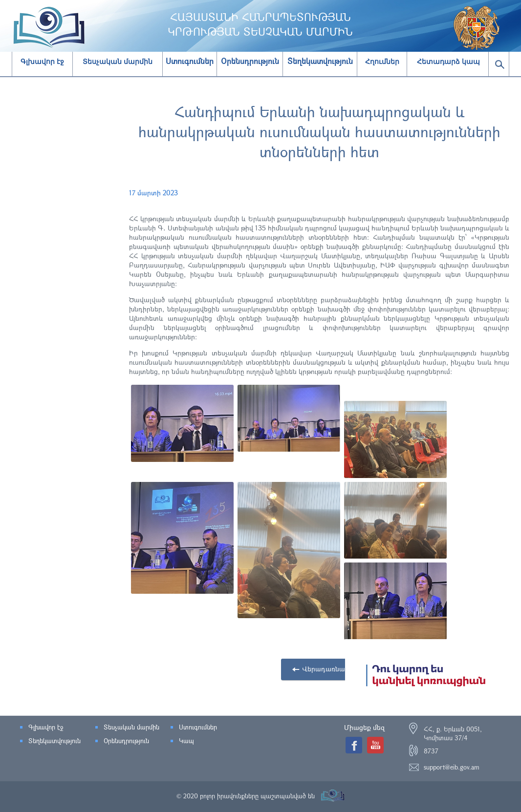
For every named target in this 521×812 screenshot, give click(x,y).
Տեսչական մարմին (118, 62)
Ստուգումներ (198, 727)
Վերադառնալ (325, 669)
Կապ (186, 741)
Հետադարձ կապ (448, 62)
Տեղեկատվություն (54, 741)
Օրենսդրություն (126, 741)
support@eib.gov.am (452, 767)
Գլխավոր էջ (42, 62)
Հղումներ (382, 62)
